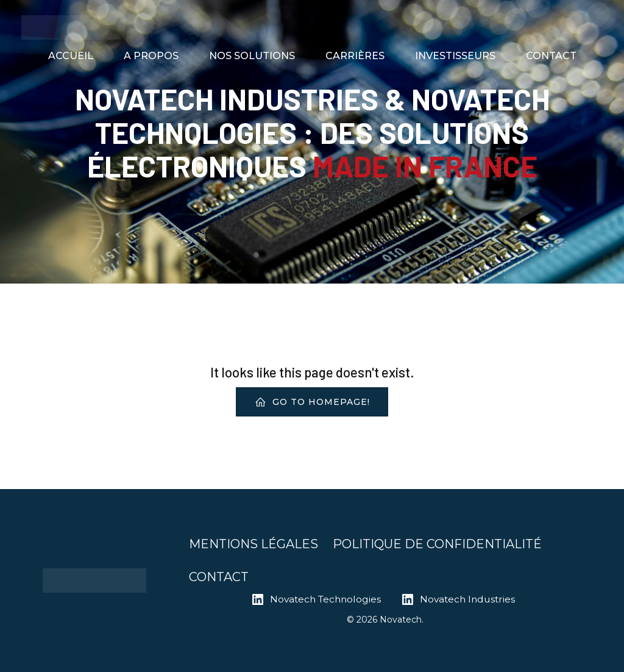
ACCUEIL (71, 56)
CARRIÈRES (355, 56)
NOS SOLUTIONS (252, 56)
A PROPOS (151, 56)
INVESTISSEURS (455, 56)
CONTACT (551, 56)
